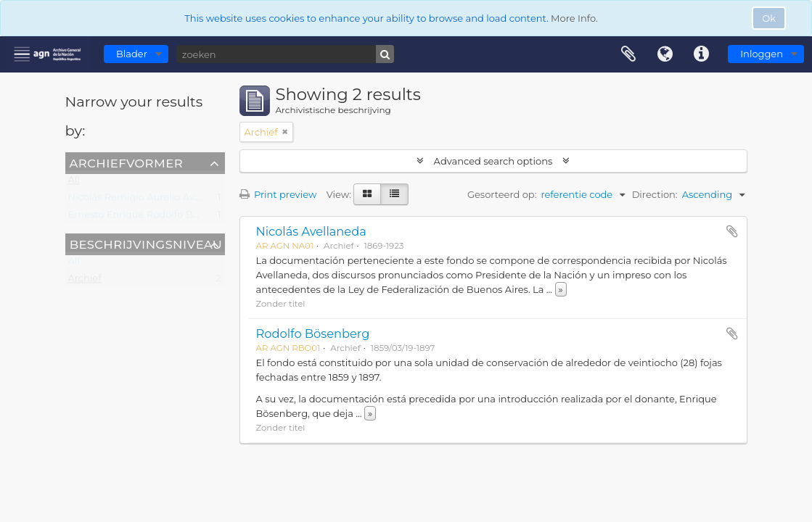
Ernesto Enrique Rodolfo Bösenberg (153, 217)
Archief (85, 281)
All (74, 183)
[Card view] (367, 194)
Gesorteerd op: (502, 194)
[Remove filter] (285, 132)
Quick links (701, 54)
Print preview (278, 194)
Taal (665, 54)
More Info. (574, 18)
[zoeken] (285, 54)
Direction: (655, 194)
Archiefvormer (126, 162)
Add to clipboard (732, 231)
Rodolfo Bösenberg (313, 333)
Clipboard (628, 54)
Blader (132, 54)
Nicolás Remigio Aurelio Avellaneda (152, 200)
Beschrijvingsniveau (146, 244)
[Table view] (394, 194)
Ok (769, 18)
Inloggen (762, 54)
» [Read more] (561, 289)
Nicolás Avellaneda (311, 231)
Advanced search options (493, 161)
